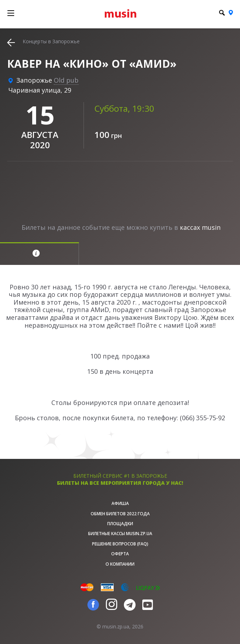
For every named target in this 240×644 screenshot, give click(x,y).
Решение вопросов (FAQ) (120, 544)
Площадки (120, 524)
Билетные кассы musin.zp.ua (120, 534)
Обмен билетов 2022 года (120, 514)
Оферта (120, 554)
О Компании (120, 564)
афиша (120, 503)
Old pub (66, 80)
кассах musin (200, 227)
